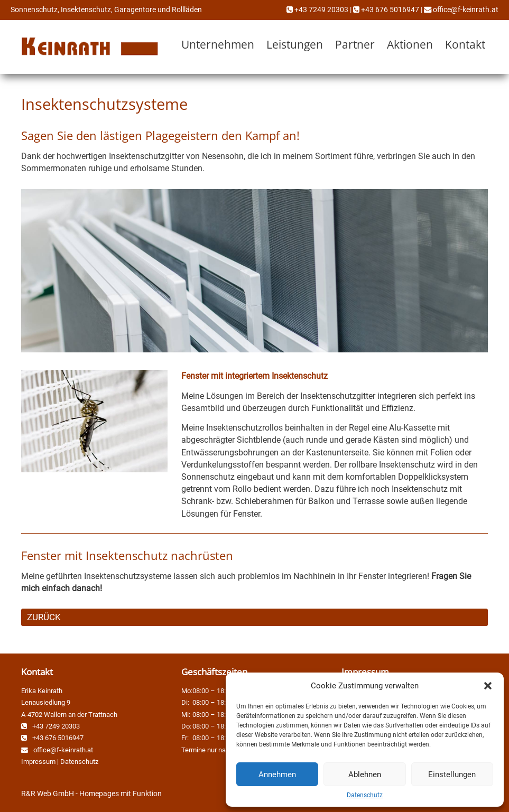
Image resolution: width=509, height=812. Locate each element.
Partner (355, 44)
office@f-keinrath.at (461, 10)
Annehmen (277, 774)
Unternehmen (218, 44)
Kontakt (465, 44)
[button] (488, 686)
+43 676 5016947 (386, 10)
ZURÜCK (44, 617)
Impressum (38, 762)
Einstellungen (452, 774)
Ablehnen (365, 774)
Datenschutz (365, 795)
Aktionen (410, 44)
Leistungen (295, 44)
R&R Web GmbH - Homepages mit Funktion (91, 794)
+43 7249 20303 (317, 10)
